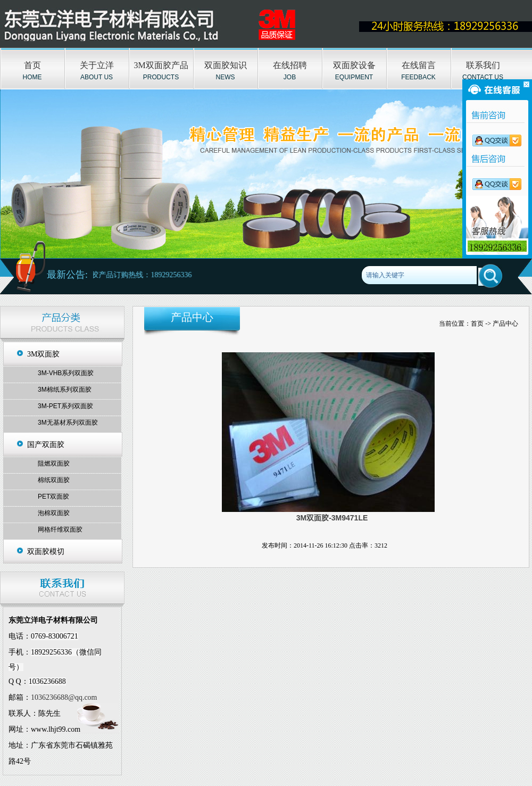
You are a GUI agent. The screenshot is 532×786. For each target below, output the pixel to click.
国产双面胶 (46, 445)
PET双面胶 (53, 497)
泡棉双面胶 (54, 513)
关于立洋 (97, 65)
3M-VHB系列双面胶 (66, 373)
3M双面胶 (43, 354)
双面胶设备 (354, 65)
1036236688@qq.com (64, 697)
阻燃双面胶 (54, 464)
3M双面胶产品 (161, 65)
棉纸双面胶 (54, 480)
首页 (32, 65)
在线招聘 (290, 65)
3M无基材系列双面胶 (68, 423)
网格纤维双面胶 (60, 529)
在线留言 (419, 65)
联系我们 (483, 65)
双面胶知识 (226, 65)
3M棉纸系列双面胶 (65, 390)
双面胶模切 (46, 552)
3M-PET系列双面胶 (65, 406)
